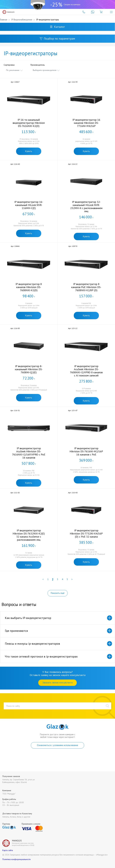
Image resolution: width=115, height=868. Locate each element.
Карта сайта (8, 850)
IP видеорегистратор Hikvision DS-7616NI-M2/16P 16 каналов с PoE (86, 451)
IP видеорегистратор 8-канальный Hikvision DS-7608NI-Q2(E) (29, 369)
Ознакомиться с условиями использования (57, 745)
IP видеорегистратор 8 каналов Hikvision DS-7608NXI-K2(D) (29, 287)
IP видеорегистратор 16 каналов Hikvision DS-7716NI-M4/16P (86, 123)
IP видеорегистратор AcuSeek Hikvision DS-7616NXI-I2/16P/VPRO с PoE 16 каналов (29, 453)
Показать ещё (58, 593)
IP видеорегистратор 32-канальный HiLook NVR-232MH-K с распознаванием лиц (86, 207)
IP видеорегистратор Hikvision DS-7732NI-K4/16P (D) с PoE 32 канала (86, 533)
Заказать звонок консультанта (57, 683)
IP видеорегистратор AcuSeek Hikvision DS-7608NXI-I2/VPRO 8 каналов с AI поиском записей (86, 371)
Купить (29, 151)
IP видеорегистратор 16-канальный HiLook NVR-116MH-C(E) (29, 205)
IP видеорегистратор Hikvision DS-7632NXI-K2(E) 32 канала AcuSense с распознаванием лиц (29, 535)
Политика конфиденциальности (16, 859)
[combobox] (14, 70)
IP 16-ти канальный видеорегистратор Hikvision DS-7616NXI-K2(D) (29, 123)
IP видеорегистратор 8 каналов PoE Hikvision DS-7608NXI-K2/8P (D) (86, 287)
